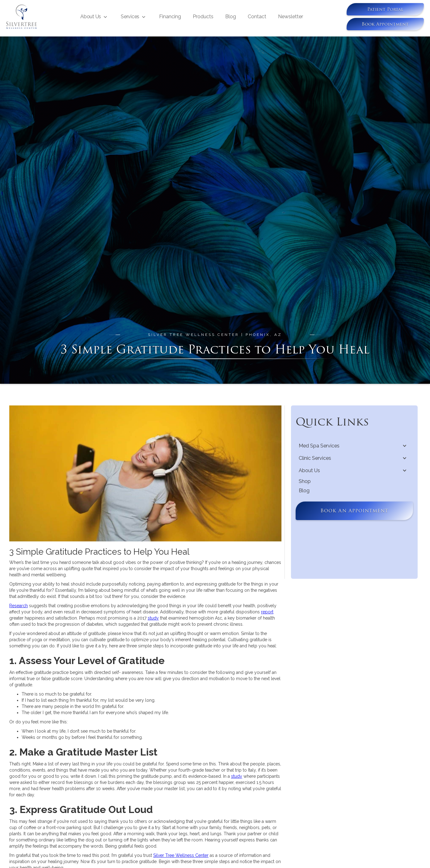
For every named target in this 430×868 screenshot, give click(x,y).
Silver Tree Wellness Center (181, 855)
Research (19, 606)
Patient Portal (385, 9)
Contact (257, 17)
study (153, 618)
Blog (231, 17)
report (267, 612)
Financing (170, 17)
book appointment (385, 24)
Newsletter (291, 17)
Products (203, 17)
